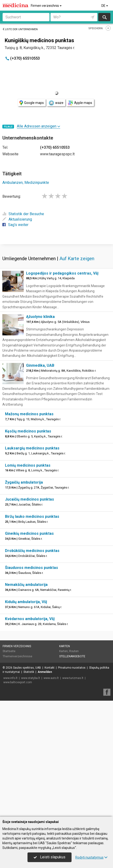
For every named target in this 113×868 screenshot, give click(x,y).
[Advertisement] (56, 302)
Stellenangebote (72, 772)
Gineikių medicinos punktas (29, 649)
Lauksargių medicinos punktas (32, 564)
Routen (74, 767)
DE (105, 6)
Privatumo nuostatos (72, 784)
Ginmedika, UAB (40, 481)
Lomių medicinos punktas (28, 581)
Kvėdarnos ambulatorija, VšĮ (30, 735)
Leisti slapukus (50, 857)
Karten (65, 762)
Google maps (32, 103)
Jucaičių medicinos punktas (29, 615)
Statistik (29, 788)
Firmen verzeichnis (47, 6)
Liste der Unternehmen (20, 29)
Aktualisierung (17, 219)
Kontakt (50, 784)
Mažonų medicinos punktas (29, 530)
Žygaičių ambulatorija (24, 598)
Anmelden (45, 788)
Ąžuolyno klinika (40, 433)
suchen (104, 17)
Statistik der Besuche (23, 214)
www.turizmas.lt (73, 794)
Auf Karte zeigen (77, 374)
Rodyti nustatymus (91, 857)
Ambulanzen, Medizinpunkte (26, 183)
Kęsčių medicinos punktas (28, 547)
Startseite (9, 767)
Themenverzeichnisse (17, 772)
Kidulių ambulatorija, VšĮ (26, 718)
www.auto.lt (51, 794)
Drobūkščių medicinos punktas (32, 667)
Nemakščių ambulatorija (26, 701)
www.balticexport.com (18, 798)
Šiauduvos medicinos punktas (32, 684)
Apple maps (80, 103)
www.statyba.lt (31, 794)
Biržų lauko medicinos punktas (32, 632)
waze (56, 103)
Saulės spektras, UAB (27, 784)
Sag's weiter (15, 225)
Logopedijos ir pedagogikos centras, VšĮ (62, 389)
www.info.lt (10, 794)
